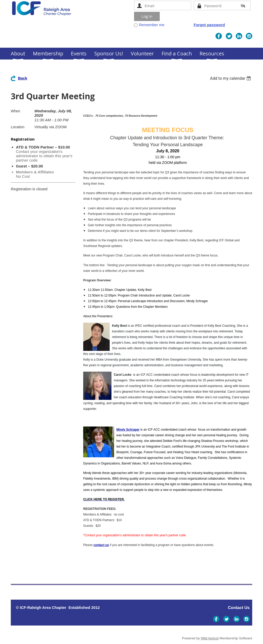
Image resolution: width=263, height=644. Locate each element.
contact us (101, 545)
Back (23, 78)
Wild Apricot (210, 638)
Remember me (152, 25)
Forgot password (209, 25)
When (16, 111)
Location (18, 127)
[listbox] (231, 78)
